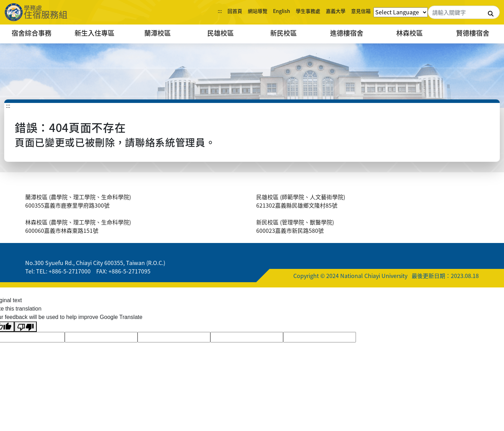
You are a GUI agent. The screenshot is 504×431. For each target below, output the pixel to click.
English (282, 11)
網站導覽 (258, 11)
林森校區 (409, 33)
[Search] (464, 12)
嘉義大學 (336, 11)
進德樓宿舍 (347, 33)
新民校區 (283, 33)
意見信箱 (361, 11)
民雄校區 (220, 33)
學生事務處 (308, 11)
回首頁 (235, 11)
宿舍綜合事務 (31, 33)
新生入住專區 (94, 33)
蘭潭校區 (157, 33)
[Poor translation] (26, 327)
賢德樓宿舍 (473, 33)
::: (220, 11)
